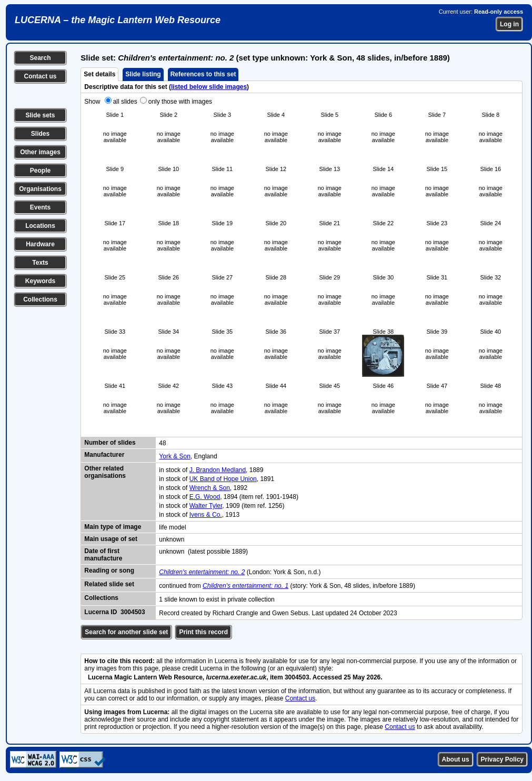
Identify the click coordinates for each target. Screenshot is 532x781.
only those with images (180, 102)
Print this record (203, 632)
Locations (40, 226)
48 (162, 443)
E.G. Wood (205, 497)
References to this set (203, 74)
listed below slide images (209, 87)
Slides (40, 134)
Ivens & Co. (206, 515)
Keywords (40, 281)
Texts (40, 263)
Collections (40, 299)
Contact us (40, 76)
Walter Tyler (206, 506)
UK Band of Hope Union (223, 479)
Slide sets (40, 115)
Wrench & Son (210, 488)
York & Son (175, 456)
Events (40, 207)
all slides (125, 102)
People (40, 171)
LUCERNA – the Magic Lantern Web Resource (118, 20)
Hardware (40, 244)
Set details (99, 74)
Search (40, 58)
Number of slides (110, 443)
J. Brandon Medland (218, 470)
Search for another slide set (126, 632)
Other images (40, 152)
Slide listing (143, 74)
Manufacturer (104, 455)
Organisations (40, 189)
